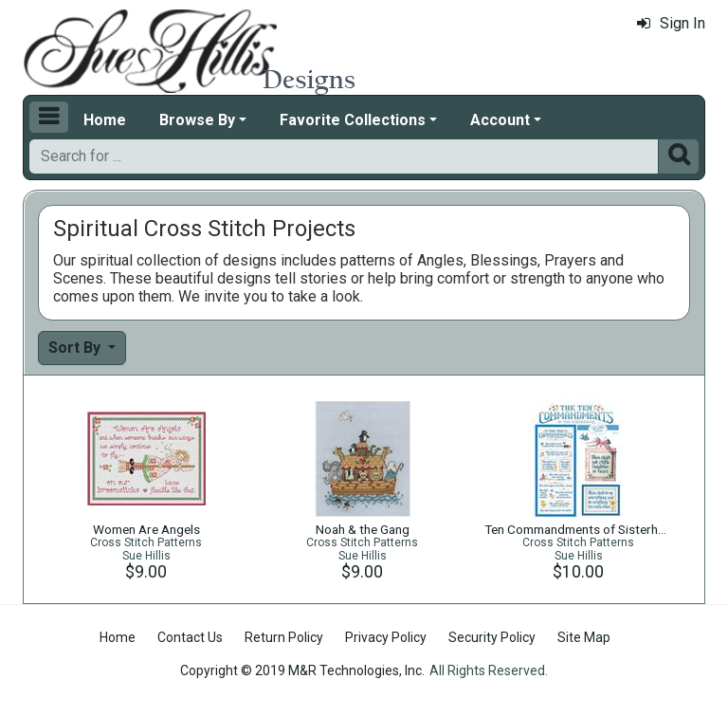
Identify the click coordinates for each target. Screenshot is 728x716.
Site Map (584, 637)
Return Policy (284, 637)
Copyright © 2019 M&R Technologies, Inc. (302, 670)
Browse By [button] (197, 120)
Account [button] (500, 120)
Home (105, 120)
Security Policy (492, 637)
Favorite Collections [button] (353, 120)
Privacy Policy (386, 637)
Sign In (671, 23)
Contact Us (190, 637)
